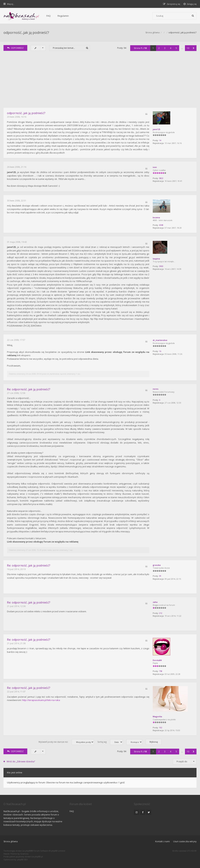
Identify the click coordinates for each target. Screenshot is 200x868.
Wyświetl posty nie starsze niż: (66, 742)
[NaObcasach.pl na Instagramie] (136, 812)
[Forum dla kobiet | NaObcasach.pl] (21, 16)
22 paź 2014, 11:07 (16, 692)
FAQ (48, 16)
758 (161, 671)
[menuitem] (190, 4)
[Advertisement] (100, 82)
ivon (155, 167)
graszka (157, 565)
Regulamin (63, 16)
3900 (161, 266)
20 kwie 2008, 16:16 (17, 117)
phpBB (28, 851)
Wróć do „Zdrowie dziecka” (21, 761)
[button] (194, 48)
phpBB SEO (22, 859)
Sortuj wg (110, 742)
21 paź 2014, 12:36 (16, 606)
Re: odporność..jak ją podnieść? (29, 389)
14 (160, 140)
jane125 (156, 129)
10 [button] (188, 48)
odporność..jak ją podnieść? (26, 33)
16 (160, 351)
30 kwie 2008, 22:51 (17, 201)
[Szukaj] (193, 16)
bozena (156, 217)
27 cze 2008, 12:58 (16, 393)
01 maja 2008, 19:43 (17, 242)
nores (156, 389)
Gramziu (24, 854)
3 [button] (165, 48)
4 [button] (171, 48)
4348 (161, 225)
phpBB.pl (39, 857)
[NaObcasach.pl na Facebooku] (143, 812)
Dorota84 (157, 660)
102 (161, 728)
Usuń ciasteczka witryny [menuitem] (185, 841)
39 (160, 576)
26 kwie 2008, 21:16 (17, 167)
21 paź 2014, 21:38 (16, 643)
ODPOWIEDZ (15, 48)
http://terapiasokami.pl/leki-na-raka (41, 700)
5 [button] (176, 48)
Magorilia (157, 716)
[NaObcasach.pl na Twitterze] (149, 812)
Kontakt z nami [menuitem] (162, 841)
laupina (156, 259)
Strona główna (11, 841)
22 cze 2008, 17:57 (16, 340)
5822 (161, 178)
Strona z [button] (140, 48)
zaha (155, 602)
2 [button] (159, 48)
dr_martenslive (160, 340)
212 (161, 613)
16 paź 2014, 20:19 (16, 569)
